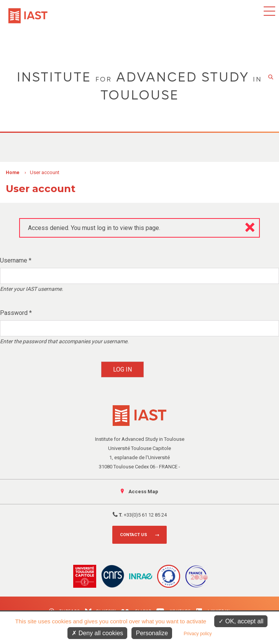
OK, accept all (241, 621)
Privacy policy (198, 634)
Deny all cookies (97, 633)
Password (16, 313)
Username (16, 260)
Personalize (152, 633)
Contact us (134, 535)
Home (13, 173)
